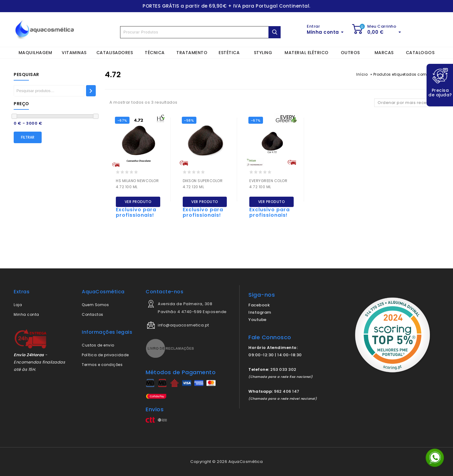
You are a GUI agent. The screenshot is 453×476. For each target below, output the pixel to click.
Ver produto (138, 202)
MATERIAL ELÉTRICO (307, 53)
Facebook (259, 305)
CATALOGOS (420, 53)
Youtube (258, 320)
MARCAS (384, 53)
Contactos (93, 314)
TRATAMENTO (192, 53)
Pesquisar (26, 74)
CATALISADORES (115, 53)
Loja (18, 305)
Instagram (260, 312)
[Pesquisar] (91, 91)
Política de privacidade (105, 355)
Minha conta (26, 314)
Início (362, 74)
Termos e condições (102, 365)
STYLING (263, 53)
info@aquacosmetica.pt (183, 325)
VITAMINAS (74, 53)
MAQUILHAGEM (35, 53)
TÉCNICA (155, 53)
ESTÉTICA (229, 53)
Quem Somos (95, 305)
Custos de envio (98, 345)
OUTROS (350, 53)
